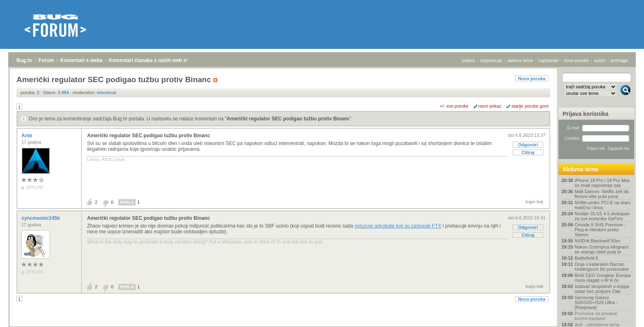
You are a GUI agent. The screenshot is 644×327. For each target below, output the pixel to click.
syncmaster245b (41, 218)
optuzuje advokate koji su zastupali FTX (398, 226)
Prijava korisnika (585, 114)
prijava (468, 60)
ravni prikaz (490, 106)
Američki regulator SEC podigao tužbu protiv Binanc (288, 119)
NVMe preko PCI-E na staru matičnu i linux (603, 205)
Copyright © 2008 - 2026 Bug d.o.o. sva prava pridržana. (322, 325)
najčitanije (549, 60)
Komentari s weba (82, 60)
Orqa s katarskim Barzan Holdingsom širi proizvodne (602, 267)
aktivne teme (520, 60)
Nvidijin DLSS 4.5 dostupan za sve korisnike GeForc (602, 216)
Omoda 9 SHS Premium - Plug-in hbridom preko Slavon (600, 230)
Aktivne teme (581, 169)
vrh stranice (622, 315)
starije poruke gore (530, 106)
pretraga (619, 60)
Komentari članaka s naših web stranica (155, 60)
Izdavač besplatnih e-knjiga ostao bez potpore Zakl (602, 289)
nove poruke (576, 60)
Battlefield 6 (586, 258)
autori (600, 60)
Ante (28, 136)
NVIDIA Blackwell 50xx (597, 241)
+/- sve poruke (454, 106)
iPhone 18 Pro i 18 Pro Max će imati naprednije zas (602, 183)
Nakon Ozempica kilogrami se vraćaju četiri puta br (601, 249)
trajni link (535, 202)
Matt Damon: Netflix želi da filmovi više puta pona (601, 194)
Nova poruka (532, 78)
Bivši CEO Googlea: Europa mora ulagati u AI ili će (603, 278)
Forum (46, 60)
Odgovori (528, 145)
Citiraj (528, 152)
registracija (491, 60)
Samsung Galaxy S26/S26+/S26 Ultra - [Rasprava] (596, 302)
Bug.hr (24, 60)
